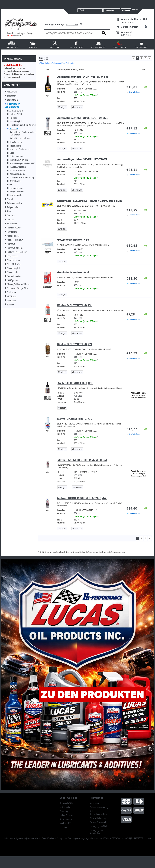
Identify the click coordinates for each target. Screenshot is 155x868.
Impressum (94, 803)
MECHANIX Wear (14, 264)
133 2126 (78, 434)
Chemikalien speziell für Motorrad (22, 125)
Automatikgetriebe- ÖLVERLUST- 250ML (83, 118)
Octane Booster (15, 181)
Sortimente (12, 292)
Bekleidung (12, 96)
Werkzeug (64, 811)
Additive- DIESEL (16, 114)
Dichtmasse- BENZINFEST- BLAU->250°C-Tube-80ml (90, 201)
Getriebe (11, 219)
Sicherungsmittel (16, 195)
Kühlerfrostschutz (16, 156)
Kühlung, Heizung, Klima (17, 252)
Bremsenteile (13, 100)
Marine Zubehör (14, 260)
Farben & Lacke (66, 815)
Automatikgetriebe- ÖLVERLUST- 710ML (82, 159)
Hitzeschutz (12, 224)
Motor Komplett (14, 268)
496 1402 (78, 396)
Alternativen (77, 107)
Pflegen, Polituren (16, 188)
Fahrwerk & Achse (15, 203)
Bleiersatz (13, 118)
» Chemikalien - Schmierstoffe (51, 63)
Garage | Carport (130, 27)
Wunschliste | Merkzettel (134, 19)
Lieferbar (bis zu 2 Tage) (85, 95)
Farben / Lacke (15, 146)
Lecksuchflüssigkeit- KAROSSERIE (22, 163)
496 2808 (78, 133)
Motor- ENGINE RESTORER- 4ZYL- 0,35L (82, 460)
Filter (9, 211)
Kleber (12, 153)
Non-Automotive (14, 276)
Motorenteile (12, 272)
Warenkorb (127, 32)
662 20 (77, 513)
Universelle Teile (67, 803)
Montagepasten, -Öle (17, 174)
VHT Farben (12, 296)
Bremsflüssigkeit (16, 121)
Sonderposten (65, 823)
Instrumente (12, 232)
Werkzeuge (12, 300)
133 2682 (78, 357)
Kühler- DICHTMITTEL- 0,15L (75, 305)
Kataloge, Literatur (15, 240)
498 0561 (78, 285)
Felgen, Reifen (13, 207)
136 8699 (78, 252)
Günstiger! (62, 107)
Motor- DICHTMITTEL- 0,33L (75, 419)
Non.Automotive (66, 819)
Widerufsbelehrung (98, 818)
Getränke (11, 215)
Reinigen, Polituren (17, 191)
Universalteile (72, 24)
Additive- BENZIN (16, 111)
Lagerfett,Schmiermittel (19, 160)
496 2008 (78, 318)
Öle (11, 184)
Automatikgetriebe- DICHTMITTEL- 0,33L (83, 77)
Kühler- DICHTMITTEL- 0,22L (75, 344)
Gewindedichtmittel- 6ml (73, 272)
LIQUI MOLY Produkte (18, 167)
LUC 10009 (78, 175)
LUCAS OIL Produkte (17, 170)
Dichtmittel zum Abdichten (20, 138)
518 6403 (78, 213)
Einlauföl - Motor (16, 142)
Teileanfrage (65, 827)
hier (123, 552)
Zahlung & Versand (98, 822)
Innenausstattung (14, 228)
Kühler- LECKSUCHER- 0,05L (75, 383)
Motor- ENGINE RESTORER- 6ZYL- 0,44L (82, 498)
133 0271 (78, 475)
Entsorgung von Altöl (98, 826)
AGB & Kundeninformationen (99, 813)
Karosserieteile (13, 236)
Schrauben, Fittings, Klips (17, 288)
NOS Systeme (13, 280)
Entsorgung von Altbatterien (96, 832)
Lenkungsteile (13, 256)
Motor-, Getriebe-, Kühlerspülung (22, 177)
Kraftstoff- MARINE (15, 248)
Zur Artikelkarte (135, 92)
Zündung (11, 305)
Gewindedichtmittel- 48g (73, 240)
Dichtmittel (14, 128)
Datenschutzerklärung (99, 807)
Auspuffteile (12, 92)
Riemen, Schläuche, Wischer (19, 284)
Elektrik (10, 199)
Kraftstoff (11, 244)
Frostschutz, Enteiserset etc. (20, 149)
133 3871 (78, 92)
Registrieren (135, 9)
